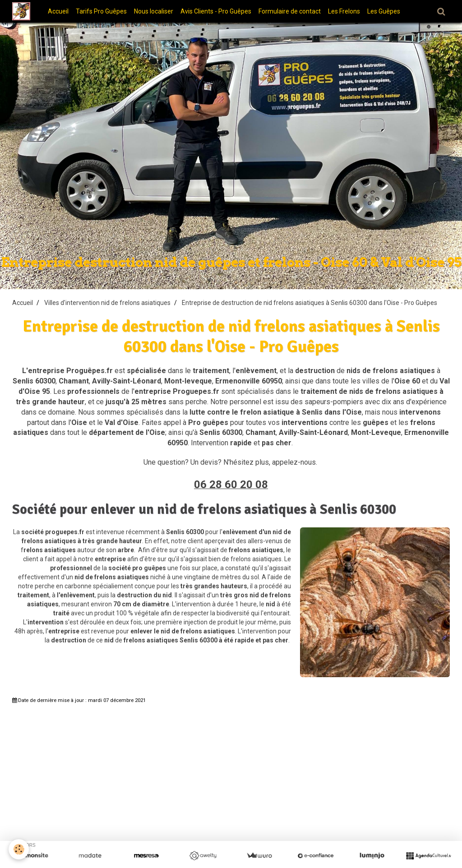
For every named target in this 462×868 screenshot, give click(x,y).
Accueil (61, 11)
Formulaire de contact (292, 11)
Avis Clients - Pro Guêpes (219, 11)
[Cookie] (19, 849)
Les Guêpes (386, 11)
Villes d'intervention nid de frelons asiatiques (107, 303)
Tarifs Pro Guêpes (104, 11)
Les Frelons (347, 11)
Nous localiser (156, 11)
